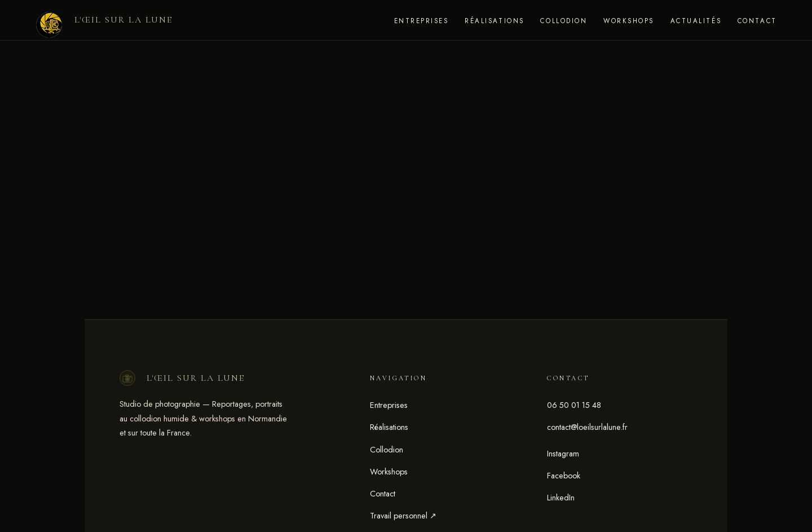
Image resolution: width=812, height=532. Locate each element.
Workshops (629, 21)
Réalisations (494, 21)
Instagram (563, 454)
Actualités (696, 21)
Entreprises (422, 21)
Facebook (564, 476)
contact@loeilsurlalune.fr (587, 427)
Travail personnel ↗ (403, 516)
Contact (757, 21)
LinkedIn (561, 498)
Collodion (564, 21)
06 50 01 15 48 (574, 405)
